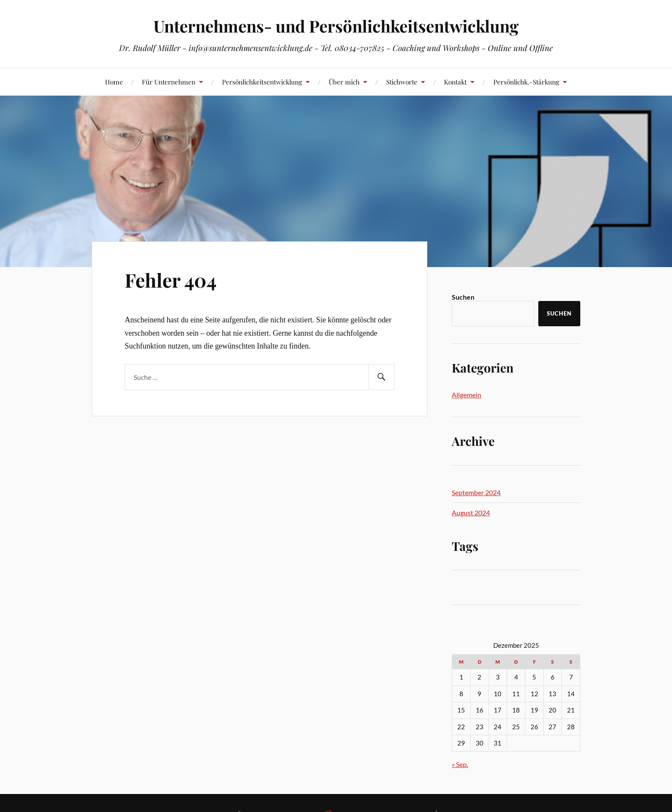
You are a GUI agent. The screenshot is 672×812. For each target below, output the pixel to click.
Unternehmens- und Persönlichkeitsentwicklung (336, 26)
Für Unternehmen (169, 82)
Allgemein (466, 395)
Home (114, 82)
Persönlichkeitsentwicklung (262, 82)
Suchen (463, 297)
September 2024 (476, 492)
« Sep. (460, 764)
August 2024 (471, 513)
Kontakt (455, 82)
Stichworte (402, 82)
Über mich (344, 82)
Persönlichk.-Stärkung (526, 82)
